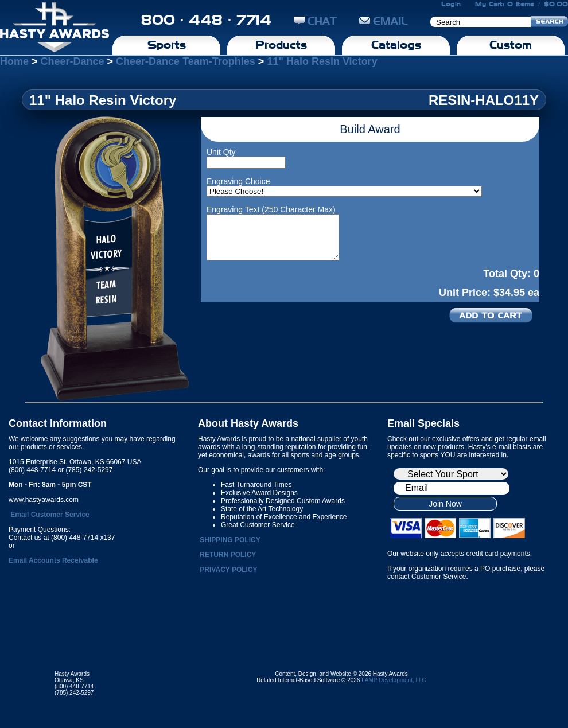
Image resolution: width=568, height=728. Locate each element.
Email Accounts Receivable (53, 560)
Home (14, 61)
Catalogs (396, 45)
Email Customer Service (50, 515)
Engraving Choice (238, 181)
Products (281, 45)
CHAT (315, 21)
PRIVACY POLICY (228, 570)
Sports (167, 45)
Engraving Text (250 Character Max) (271, 209)
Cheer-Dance (73, 61)
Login (451, 4)
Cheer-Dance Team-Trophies (186, 61)
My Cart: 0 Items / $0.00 (522, 4)
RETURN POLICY (228, 555)
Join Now (445, 504)
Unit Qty (221, 152)
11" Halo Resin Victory (322, 61)
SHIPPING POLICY (230, 540)
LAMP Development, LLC (394, 680)
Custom (511, 45)
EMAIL (384, 21)
